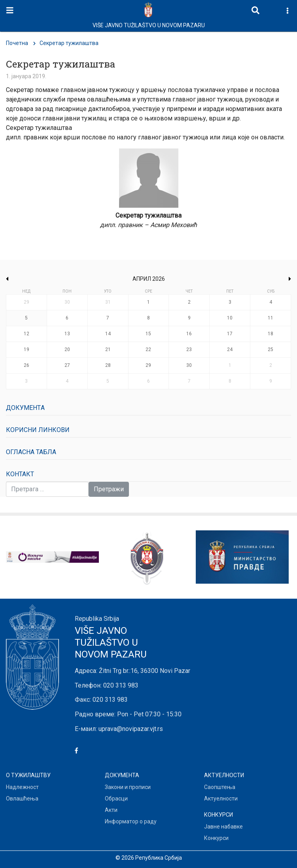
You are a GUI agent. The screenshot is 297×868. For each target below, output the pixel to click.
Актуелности (221, 798)
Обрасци (116, 798)
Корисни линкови (38, 430)
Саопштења (220, 787)
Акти (111, 810)
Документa (25, 408)
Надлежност (22, 787)
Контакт (20, 474)
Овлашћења (22, 798)
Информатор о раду (131, 821)
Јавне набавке (223, 827)
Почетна (17, 43)
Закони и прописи (128, 787)
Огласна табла (31, 452)
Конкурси (216, 838)
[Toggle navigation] (10, 10)
